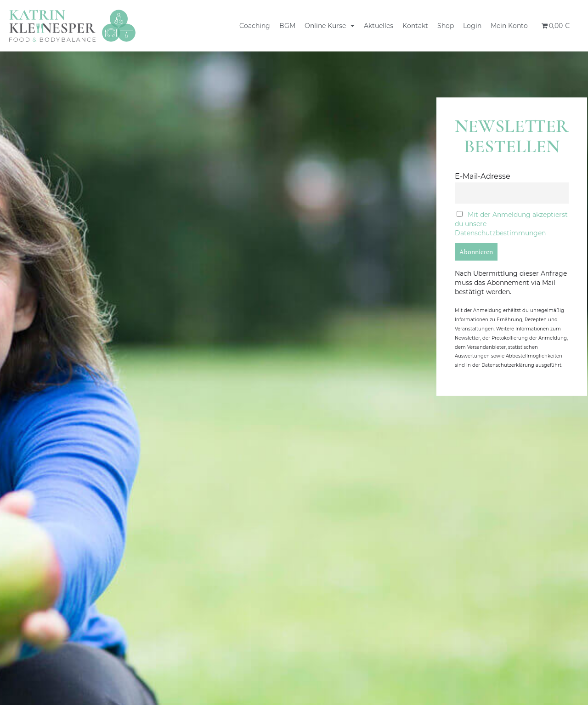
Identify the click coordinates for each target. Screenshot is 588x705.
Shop (446, 26)
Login (472, 26)
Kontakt (415, 26)
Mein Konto (509, 26)
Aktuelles (379, 26)
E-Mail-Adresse (483, 176)
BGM (287, 26)
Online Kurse (330, 26)
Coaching (255, 26)
